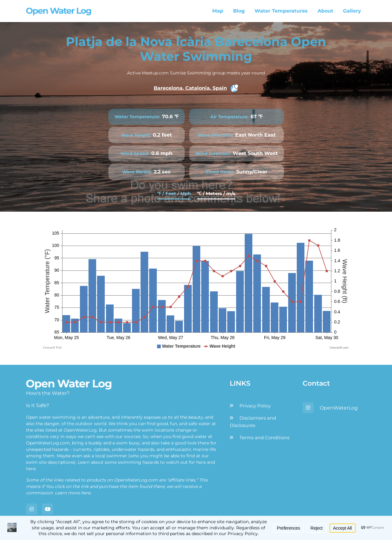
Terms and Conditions (264, 438)
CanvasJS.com (339, 347)
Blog (239, 11)
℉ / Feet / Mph (174, 193)
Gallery (352, 11)
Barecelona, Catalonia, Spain (196, 88)
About (325, 11)
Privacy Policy (255, 406)
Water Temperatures (281, 11)
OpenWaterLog (339, 408)
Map (218, 11)
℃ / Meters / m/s (216, 193)
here (201, 462)
